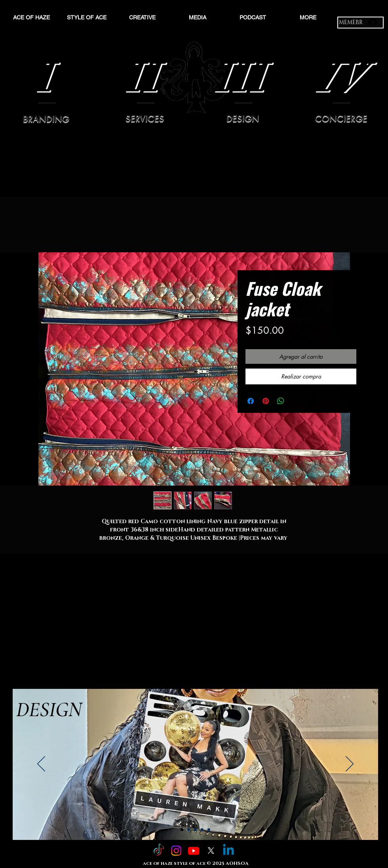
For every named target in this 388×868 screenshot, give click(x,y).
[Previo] (41, 764)
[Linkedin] (228, 851)
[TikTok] (159, 851)
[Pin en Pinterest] (266, 401)
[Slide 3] (195, 830)
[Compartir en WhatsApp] (281, 401)
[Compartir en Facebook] (251, 401)
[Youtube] (194, 851)
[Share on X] (296, 401)
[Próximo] (350, 764)
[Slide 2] (189, 830)
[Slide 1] (182, 830)
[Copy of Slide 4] (209, 830)
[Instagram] (176, 851)
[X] (211, 851)
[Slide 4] (202, 830)
